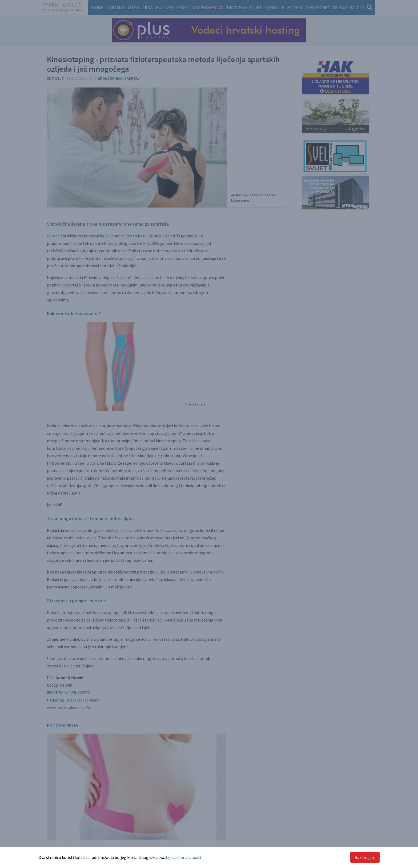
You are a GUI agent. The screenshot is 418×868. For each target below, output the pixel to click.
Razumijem (365, 857)
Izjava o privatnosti (183, 857)
